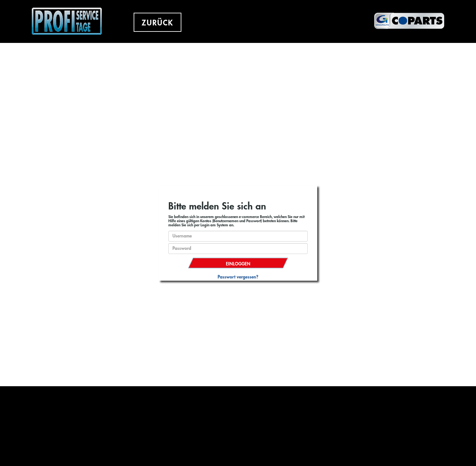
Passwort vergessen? (238, 277)
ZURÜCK (157, 23)
